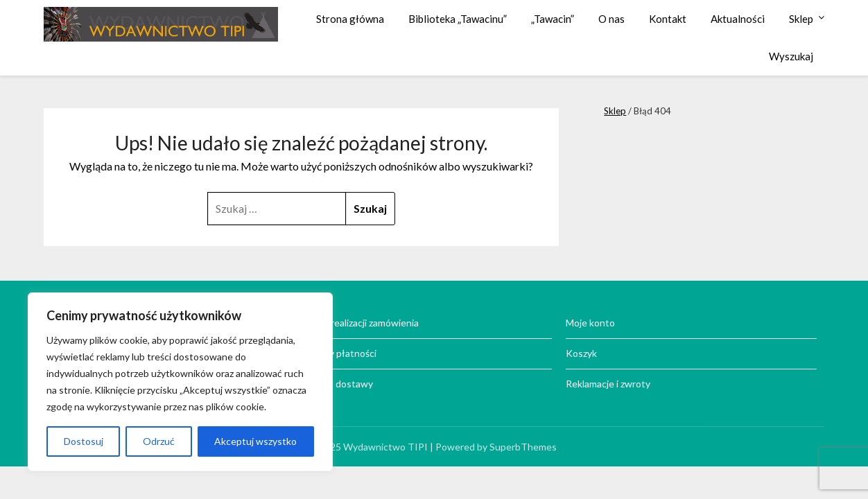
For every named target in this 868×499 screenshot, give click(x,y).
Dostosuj (84, 441)
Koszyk (581, 353)
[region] (180, 382)
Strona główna (350, 19)
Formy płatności (342, 353)
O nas (611, 19)
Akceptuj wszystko (255, 441)
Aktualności (738, 19)
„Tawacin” (553, 19)
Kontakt (668, 19)
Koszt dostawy (340, 384)
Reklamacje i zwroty (608, 384)
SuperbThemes (523, 447)
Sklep (801, 19)
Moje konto (590, 323)
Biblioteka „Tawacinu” (458, 19)
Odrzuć (159, 441)
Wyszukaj (791, 56)
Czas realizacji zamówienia (363, 323)
